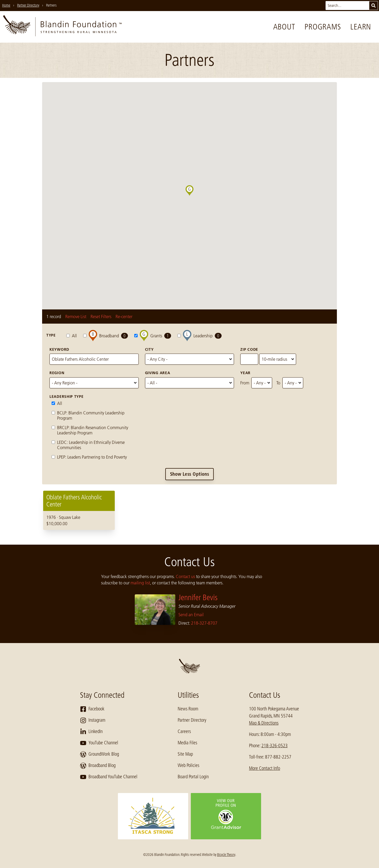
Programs (323, 27)
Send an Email (191, 615)
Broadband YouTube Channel (109, 777)
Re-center (124, 317)
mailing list (140, 583)
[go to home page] (62, 27)
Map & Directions (264, 723)
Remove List (76, 317)
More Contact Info (265, 768)
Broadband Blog (98, 766)
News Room (188, 709)
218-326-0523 (275, 746)
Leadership (200, 336)
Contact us (185, 576)
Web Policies (188, 765)
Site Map (185, 754)
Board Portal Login (193, 777)
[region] (189, 510)
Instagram (93, 720)
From (245, 383)
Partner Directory (192, 720)
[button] (193, 196)
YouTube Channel (99, 743)
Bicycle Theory (226, 855)
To (278, 383)
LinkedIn (91, 732)
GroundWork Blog (99, 754)
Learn (361, 27)
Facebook (92, 709)
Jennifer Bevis (198, 598)
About (284, 27)
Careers (184, 731)
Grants (153, 336)
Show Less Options (190, 474)
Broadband (106, 336)
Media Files (187, 743)
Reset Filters (101, 317)
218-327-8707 (204, 623)
